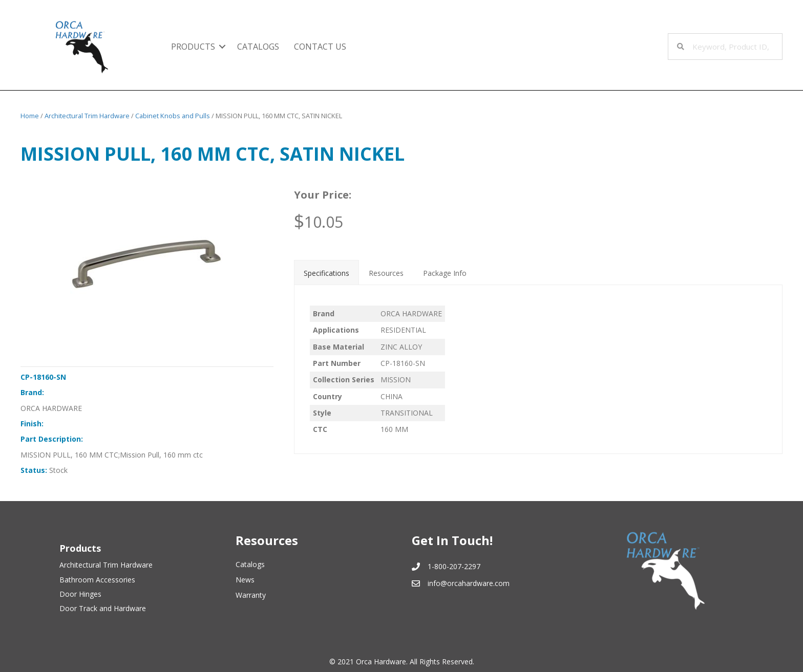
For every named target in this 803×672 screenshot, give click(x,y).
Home (30, 116)
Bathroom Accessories (97, 580)
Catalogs (258, 47)
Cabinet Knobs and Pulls (173, 116)
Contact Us (320, 47)
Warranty (251, 595)
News (245, 580)
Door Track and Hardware (103, 608)
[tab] (326, 272)
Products (193, 47)
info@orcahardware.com (469, 583)
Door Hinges (80, 594)
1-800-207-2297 (454, 566)
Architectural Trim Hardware (87, 116)
